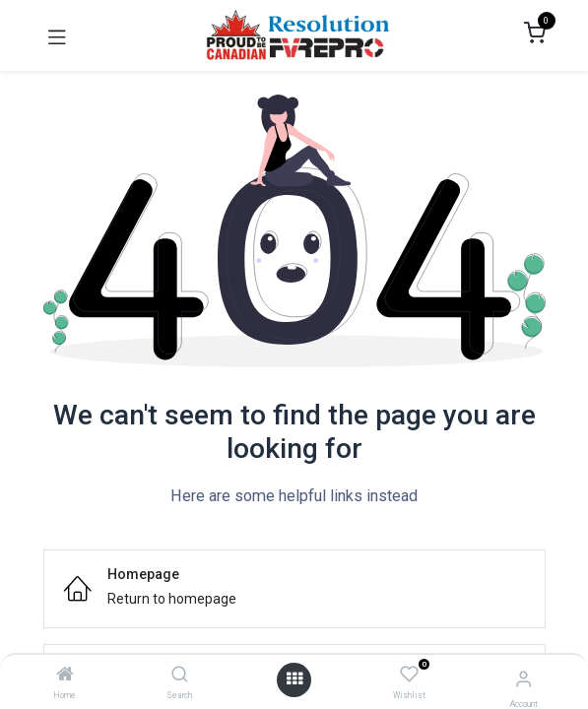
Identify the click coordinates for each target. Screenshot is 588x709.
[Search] (180, 676)
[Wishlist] (409, 676)
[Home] (65, 676)
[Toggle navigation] (57, 35)
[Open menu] (294, 679)
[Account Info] (523, 679)
